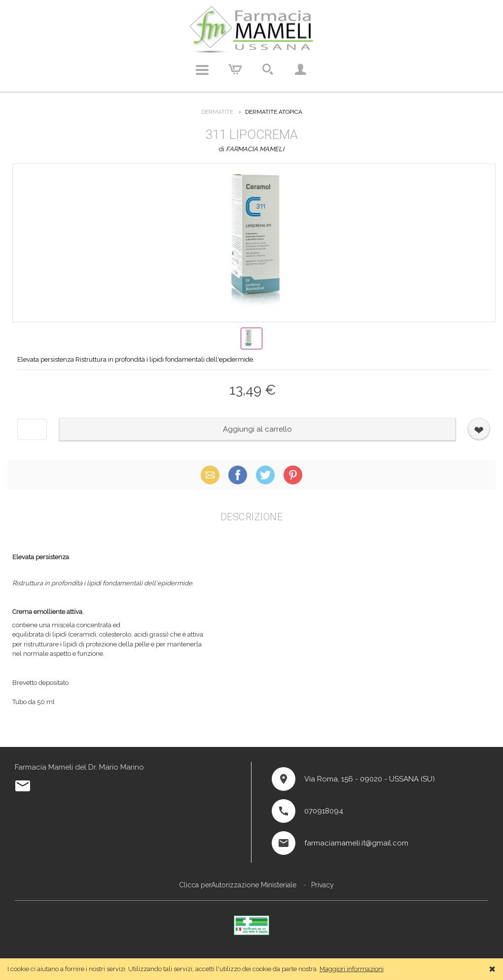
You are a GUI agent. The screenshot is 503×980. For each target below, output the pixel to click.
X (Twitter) (265, 475)
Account (300, 70)
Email (210, 475)
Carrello (235, 70)
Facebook (238, 475)
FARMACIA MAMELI (255, 149)
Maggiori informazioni (352, 969)
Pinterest (293, 475)
